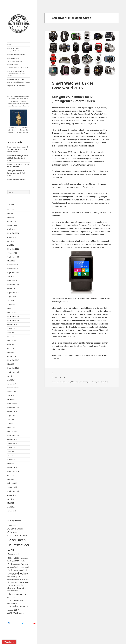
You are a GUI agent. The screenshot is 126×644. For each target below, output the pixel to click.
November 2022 (13, 249)
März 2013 (11, 463)
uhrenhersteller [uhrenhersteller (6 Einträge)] (13, 603)
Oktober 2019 (12, 324)
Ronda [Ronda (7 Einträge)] (27, 579)
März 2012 (11, 479)
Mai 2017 (11, 364)
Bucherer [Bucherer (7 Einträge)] (17, 561)
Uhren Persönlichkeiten (19, 74)
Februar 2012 (12, 483)
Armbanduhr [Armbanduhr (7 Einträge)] (12, 526)
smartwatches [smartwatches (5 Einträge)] (12, 585)
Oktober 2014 (12, 412)
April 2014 (11, 424)
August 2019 (12, 328)
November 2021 (13, 269)
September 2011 (13, 491)
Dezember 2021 (13, 265)
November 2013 (13, 435)
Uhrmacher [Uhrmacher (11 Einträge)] (13, 606)
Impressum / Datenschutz (16, 86)
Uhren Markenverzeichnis (16, 55)
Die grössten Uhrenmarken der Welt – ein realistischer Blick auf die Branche (18, 149)
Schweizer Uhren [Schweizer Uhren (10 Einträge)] (16, 582)
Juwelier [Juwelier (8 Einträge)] (24, 570)
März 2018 (11, 352)
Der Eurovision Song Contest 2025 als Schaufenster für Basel (18, 158)
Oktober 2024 (12, 225)
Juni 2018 (11, 348)
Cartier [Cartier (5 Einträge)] (23, 561)
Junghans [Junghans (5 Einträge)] (17, 570)
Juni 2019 (11, 336)
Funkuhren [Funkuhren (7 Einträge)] (18, 567)
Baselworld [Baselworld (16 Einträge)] (14, 554)
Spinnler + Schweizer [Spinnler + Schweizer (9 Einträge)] (17, 588)
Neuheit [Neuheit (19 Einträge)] (23, 573)
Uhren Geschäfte (19, 50)
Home (10, 44)
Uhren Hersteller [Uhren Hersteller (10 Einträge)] (15, 601)
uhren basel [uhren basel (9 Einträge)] (21, 595)
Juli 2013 (11, 451)
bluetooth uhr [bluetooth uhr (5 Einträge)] (24, 558)
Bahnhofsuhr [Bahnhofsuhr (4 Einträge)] (11, 536)
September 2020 (13, 293)
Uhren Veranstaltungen (19, 81)
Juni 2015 (11, 396)
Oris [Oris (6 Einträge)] (9, 577)
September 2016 (13, 372)
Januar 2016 (12, 384)
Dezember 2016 (13, 368)
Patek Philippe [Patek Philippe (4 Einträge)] (15, 577)
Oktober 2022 (12, 253)
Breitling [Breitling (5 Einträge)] (10, 561)
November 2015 (13, 388)
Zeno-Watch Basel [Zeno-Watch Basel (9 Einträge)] (16, 613)
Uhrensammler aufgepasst (17, 179)
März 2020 (11, 309)
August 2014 (12, 416)
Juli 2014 (11, 420)
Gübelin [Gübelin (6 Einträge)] (10, 570)
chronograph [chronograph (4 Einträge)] (17, 564)
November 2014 (13, 408)
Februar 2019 (12, 340)
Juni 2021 (11, 277)
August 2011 (12, 495)
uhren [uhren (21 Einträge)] (11, 594)
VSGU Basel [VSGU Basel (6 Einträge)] (24, 607)
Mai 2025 (11, 213)
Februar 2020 (12, 312)
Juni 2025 (11, 209)
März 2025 (11, 217)
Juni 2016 (11, 376)
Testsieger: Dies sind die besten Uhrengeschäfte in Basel (16, 173)
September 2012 (13, 471)
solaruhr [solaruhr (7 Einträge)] (20, 585)
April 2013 (11, 459)
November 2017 (13, 360)
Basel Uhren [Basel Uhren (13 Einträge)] (21, 536)
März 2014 (11, 428)
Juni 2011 (11, 499)
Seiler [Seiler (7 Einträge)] (26, 582)
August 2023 (12, 237)
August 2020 (12, 297)
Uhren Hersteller (19, 60)
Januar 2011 (12, 511)
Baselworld (66, 382)
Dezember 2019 (13, 316)
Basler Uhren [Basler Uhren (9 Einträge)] (13, 558)
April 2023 (11, 245)
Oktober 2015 (12, 392)
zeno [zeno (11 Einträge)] (16, 610)
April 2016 (11, 380)
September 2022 (13, 257)
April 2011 (11, 507)
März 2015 (11, 400)
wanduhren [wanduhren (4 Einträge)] (10, 610)
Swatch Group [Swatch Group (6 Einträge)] (13, 591)
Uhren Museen (19, 66)
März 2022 (11, 261)
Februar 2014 (12, 432)
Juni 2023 (11, 241)
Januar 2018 (12, 356)
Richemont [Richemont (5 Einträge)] (20, 579)
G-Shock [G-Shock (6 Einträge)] (26, 567)
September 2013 (13, 443)
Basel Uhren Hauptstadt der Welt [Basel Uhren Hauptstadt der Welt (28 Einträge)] (18, 545)
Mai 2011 (11, 503)
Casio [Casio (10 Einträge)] (10, 564)
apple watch (57, 382)
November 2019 (13, 320)
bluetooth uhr (76, 382)
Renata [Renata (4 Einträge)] (21, 577)
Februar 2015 (12, 404)
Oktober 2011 (12, 487)
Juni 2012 (11, 475)
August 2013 (12, 447)
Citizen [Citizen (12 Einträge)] (24, 564)
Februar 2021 (12, 281)
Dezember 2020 (13, 285)
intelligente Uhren (89, 382)
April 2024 (11, 229)
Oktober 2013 (12, 439)
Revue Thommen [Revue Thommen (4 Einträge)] (12, 579)
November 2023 (13, 233)
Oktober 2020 (12, 289)
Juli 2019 (11, 332)
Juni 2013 (11, 455)
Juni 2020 (11, 301)
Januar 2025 (12, 221)
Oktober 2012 (12, 467)
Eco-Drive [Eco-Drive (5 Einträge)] (11, 567)
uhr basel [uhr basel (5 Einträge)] (21, 591)
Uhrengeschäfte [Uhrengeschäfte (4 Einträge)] (12, 598)
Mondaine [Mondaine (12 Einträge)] (13, 574)
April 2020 (11, 305)
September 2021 (13, 273)
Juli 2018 (11, 344)
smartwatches (103, 382)
